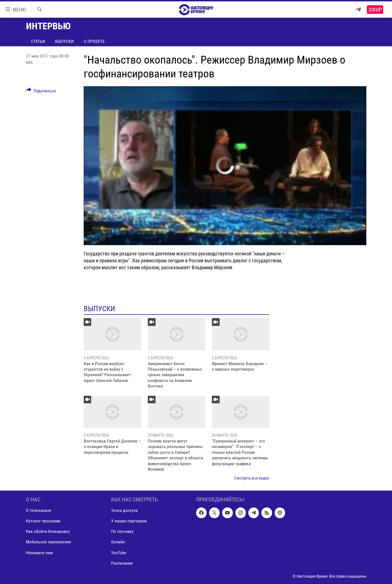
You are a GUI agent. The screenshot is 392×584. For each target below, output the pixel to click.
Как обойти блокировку (48, 531)
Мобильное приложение (48, 542)
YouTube (119, 552)
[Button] (41, 92)
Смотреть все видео (252, 478)
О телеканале (39, 510)
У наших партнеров (129, 521)
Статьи (38, 41)
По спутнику (122, 531)
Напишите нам (39, 552)
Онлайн (118, 542)
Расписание (122, 563)
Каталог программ (43, 521)
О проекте (94, 41)
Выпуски (64, 41)
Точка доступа (124, 510)
